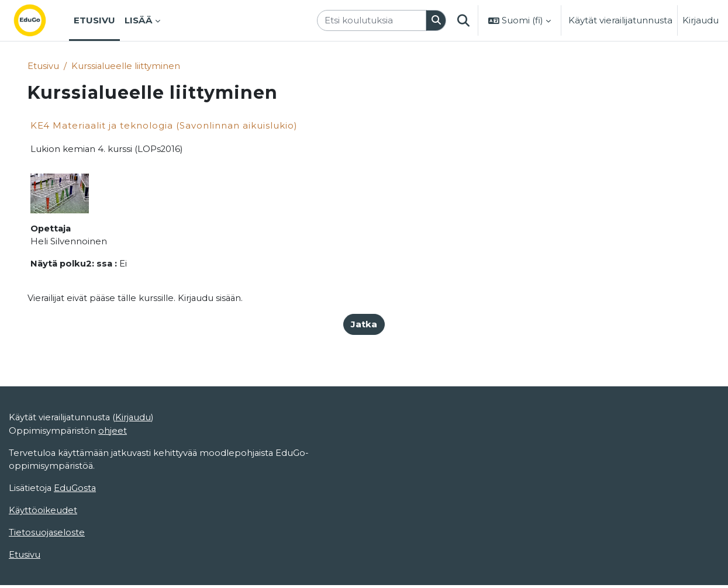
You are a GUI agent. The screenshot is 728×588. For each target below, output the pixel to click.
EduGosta (76, 531)
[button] (463, 20)
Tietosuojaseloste (47, 576)
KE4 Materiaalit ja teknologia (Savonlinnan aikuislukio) (164, 126)
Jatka (364, 325)
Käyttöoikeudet (43, 554)
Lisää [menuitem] (139, 20)
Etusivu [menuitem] (94, 20)
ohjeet (113, 473)
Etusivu (43, 66)
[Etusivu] (39, 20)
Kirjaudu (701, 20)
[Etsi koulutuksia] (372, 21)
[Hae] (436, 21)
